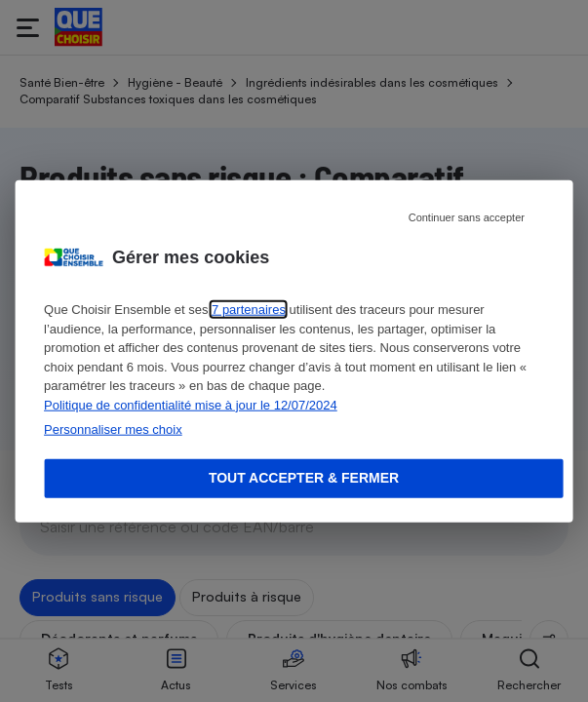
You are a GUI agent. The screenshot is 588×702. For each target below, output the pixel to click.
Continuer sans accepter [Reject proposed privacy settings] (467, 217)
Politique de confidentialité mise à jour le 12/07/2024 (191, 404)
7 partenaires (249, 310)
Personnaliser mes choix (113, 429)
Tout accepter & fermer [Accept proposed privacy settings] (304, 478)
